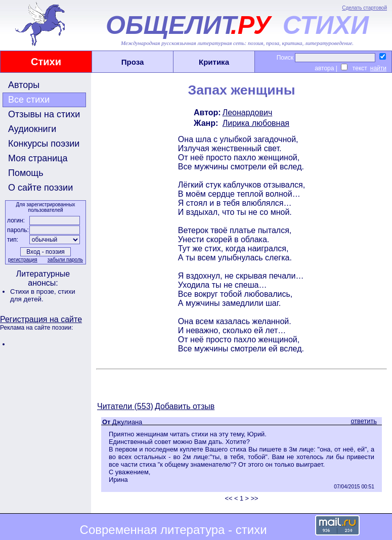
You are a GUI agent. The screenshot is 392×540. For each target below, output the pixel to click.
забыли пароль (65, 260)
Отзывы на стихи (44, 114)
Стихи (46, 62)
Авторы (24, 85)
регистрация (23, 260)
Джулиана (127, 422)
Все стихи (29, 100)
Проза (133, 62)
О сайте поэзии (40, 188)
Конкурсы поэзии (44, 144)
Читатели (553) (125, 406)
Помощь (26, 173)
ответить (364, 421)
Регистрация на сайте (41, 319)
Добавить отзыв (185, 406)
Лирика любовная (256, 123)
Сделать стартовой (364, 8)
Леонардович (248, 112)
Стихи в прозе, (34, 291)
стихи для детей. (43, 295)
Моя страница (38, 158)
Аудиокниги (32, 129)
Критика (214, 62)
